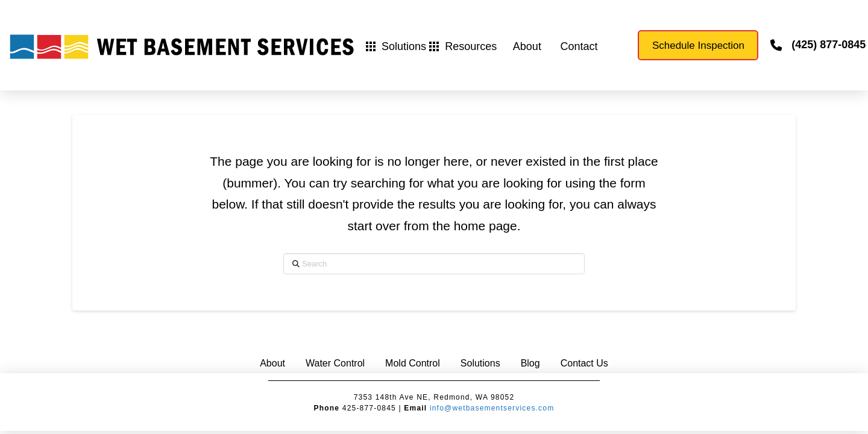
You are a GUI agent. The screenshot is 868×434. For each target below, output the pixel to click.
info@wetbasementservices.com (492, 408)
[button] (396, 46)
